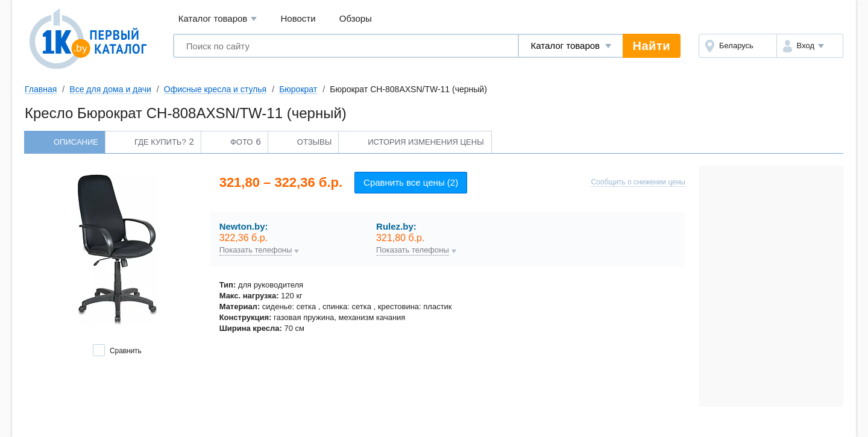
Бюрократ (298, 89)
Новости (298, 18)
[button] (810, 46)
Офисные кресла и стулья (215, 89)
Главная (41, 89)
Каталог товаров (218, 19)
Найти (652, 46)
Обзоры (356, 18)
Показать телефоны (256, 250)
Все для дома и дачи (110, 89)
